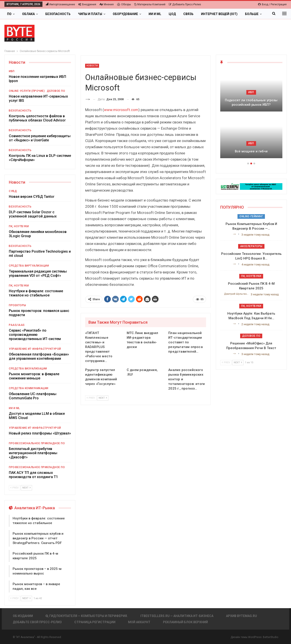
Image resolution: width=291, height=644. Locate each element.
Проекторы (17, 305)
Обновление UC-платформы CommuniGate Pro (33, 396)
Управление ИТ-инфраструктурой (35, 349)
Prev (91, 398)
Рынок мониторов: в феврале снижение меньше (34, 376)
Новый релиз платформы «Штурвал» (40, 433)
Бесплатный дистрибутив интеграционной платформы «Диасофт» (33, 453)
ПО (9, 14)
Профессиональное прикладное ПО (37, 443)
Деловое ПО (56, 91)
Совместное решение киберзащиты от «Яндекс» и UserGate (40, 138)
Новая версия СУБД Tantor (32, 197)
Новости (92, 66)
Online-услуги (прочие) (27, 91)
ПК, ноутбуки (19, 226)
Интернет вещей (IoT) (219, 14)
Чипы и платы (90, 14)
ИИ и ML (155, 14)
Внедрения (87, 4)
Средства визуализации (28, 369)
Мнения (107, 4)
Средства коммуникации (29, 388)
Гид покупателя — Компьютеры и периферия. (87, 616)
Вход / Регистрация (272, 4)
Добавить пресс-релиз (185, 4)
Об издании (23, 616)
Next (103, 398)
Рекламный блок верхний (185, 622)
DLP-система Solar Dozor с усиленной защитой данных (33, 214)
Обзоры (124, 4)
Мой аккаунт (139, 622)
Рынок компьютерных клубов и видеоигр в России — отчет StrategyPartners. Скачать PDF (38, 538)
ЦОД (172, 14)
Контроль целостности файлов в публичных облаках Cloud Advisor (37, 118)
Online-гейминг (251, 216)
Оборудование (125, 14)
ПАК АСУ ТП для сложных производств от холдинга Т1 (33, 475)
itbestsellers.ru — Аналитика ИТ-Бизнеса (177, 616)
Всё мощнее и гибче (251, 151)
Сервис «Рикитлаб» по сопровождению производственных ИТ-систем (35, 335)
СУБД (13, 191)
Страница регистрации (95, 622)
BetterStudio (271, 637)
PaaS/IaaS (17, 325)
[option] (251, 116)
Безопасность (58, 14)
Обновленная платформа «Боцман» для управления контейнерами (39, 356)
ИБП (12, 71)
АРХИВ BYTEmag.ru (241, 616)
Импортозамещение (60, 4)
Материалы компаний (150, 4)
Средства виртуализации (29, 266)
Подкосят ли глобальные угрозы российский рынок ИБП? (251, 103)
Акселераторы (251, 246)
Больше (252, 14)
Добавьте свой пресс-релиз (37, 622)
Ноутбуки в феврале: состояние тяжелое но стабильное (36, 293)
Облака (28, 14)
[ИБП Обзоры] (251, 186)
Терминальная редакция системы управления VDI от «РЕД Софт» (38, 273)
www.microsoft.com (121, 110)
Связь (188, 14)
